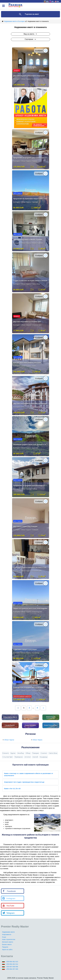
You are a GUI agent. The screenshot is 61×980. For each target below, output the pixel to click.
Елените (6, 753)
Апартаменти (7, 935)
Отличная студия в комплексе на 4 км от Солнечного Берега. (31, 567)
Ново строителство (9, 939)
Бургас (13, 753)
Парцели (5, 947)
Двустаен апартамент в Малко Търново (28, 240)
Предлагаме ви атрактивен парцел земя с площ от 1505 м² (31, 199)
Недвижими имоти (8, 932)
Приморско (19, 757)
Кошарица (44, 757)
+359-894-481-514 (12, 964)
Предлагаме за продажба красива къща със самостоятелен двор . (31, 486)
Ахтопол (28, 757)
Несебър (21, 753)
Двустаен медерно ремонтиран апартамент (29, 76)
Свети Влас (53, 753)
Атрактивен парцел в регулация (25, 649)
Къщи (4, 937)
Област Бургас (8, 740)
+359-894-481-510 (12, 962)
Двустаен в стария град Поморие (25, 527)
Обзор (28, 753)
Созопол (44, 753)
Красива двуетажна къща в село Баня (27, 363)
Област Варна (36, 740)
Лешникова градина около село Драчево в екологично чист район (31, 445)
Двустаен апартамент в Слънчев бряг (27, 322)
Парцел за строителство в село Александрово (30, 608)
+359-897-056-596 (12, 967)
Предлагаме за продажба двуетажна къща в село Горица (31, 158)
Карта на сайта (7, 950)
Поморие (36, 753)
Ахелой (35, 757)
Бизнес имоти (7, 944)
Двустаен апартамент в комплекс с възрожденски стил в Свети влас (31, 404)
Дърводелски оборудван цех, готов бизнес (29, 687)
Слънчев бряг (8, 757)
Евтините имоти (8, 942)
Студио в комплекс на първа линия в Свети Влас (31, 281)
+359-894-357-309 (12, 969)
